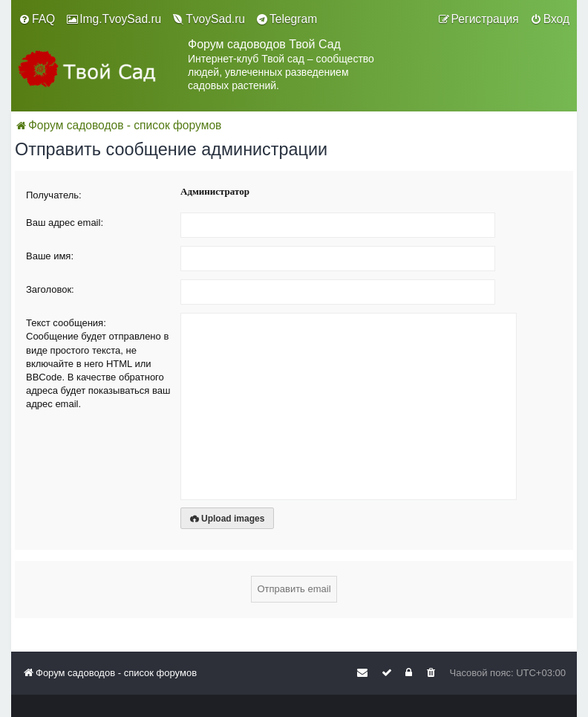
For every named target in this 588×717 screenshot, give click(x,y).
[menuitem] (37, 19)
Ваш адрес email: (65, 223)
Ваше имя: (50, 256)
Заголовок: (50, 289)
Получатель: (54, 195)
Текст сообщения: (66, 323)
